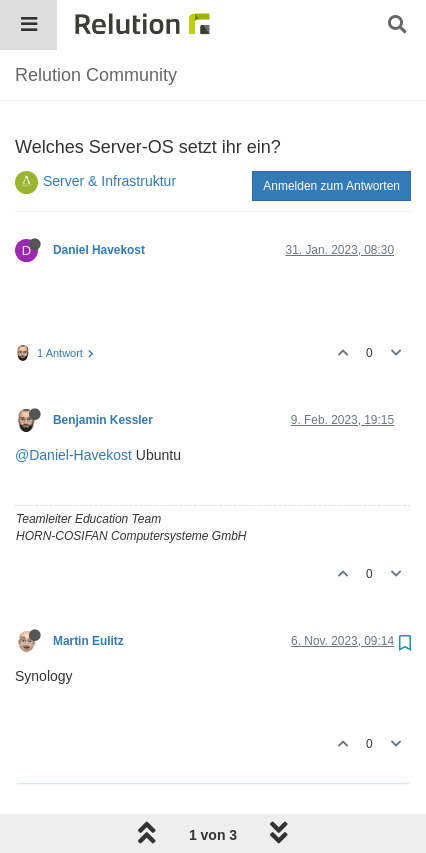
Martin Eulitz (88, 641)
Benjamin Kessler (103, 420)
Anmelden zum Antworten (331, 186)
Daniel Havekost (99, 250)
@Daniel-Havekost (73, 455)
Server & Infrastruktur (109, 181)
